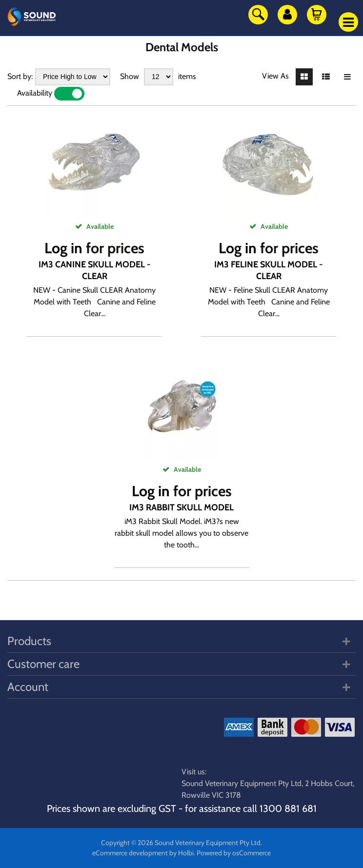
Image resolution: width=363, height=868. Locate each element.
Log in (63, 248)
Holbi (186, 853)
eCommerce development (130, 853)
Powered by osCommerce (234, 853)
